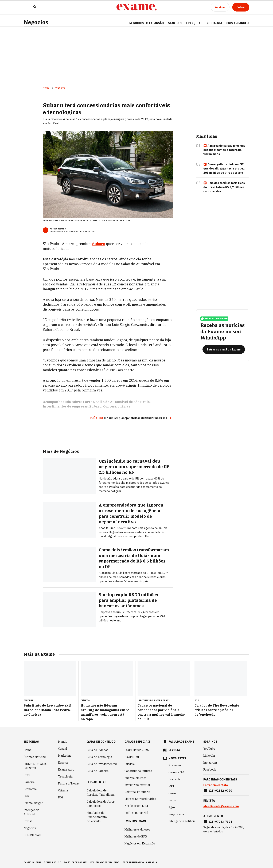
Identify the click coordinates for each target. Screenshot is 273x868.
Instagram (210, 763)
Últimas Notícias (35, 757)
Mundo (63, 742)
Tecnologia (65, 776)
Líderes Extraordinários (140, 799)
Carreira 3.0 (176, 772)
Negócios (36, 22)
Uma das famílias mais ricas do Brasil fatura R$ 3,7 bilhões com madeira (224, 187)
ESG (26, 796)
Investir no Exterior (137, 785)
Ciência (63, 790)
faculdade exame (181, 742)
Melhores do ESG (136, 836)
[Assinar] (220, 7)
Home (46, 88)
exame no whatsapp (214, 319)
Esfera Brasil (162, 700)
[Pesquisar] (35, 7)
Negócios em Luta (136, 806)
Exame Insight (33, 803)
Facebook (210, 769)
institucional (32, 862)
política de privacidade (105, 862)
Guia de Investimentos (102, 764)
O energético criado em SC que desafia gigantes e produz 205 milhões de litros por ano (224, 168)
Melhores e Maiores (137, 829)
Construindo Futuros (138, 771)
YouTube (209, 749)
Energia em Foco (135, 778)
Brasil (28, 775)
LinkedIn (209, 756)
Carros (89, 402)
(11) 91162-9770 (221, 791)
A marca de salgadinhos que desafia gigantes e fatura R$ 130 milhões (224, 150)
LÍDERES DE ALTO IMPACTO (35, 766)
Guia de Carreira (98, 771)
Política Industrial (136, 813)
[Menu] (26, 7)
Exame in (175, 765)
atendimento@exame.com (221, 806)
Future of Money (69, 783)
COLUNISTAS (32, 835)
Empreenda (176, 814)
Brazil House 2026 (137, 750)
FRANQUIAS (194, 23)
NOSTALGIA (214, 23)
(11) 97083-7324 (221, 822)
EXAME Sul (132, 757)
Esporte (63, 763)
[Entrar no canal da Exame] (224, 349)
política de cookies (76, 862)
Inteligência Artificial (32, 812)
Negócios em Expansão (140, 843)
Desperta (175, 779)
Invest (28, 821)
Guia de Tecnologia (99, 757)
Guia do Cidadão (98, 750)
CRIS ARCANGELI (238, 23)
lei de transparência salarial (140, 862)
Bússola (130, 764)
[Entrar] (241, 7)
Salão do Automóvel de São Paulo (123, 402)
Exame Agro (66, 769)
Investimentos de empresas (65, 406)
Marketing (65, 756)
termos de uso (53, 862)
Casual (63, 749)
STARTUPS (175, 23)
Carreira (29, 782)
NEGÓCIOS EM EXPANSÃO (147, 23)
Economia (30, 789)
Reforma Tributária (137, 792)
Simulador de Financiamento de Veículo (97, 817)
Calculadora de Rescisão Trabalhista (101, 792)
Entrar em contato (216, 785)
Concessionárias (117, 406)
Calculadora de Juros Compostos (101, 804)
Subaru (99, 244)
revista (174, 750)
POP (61, 797)
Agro (172, 807)
